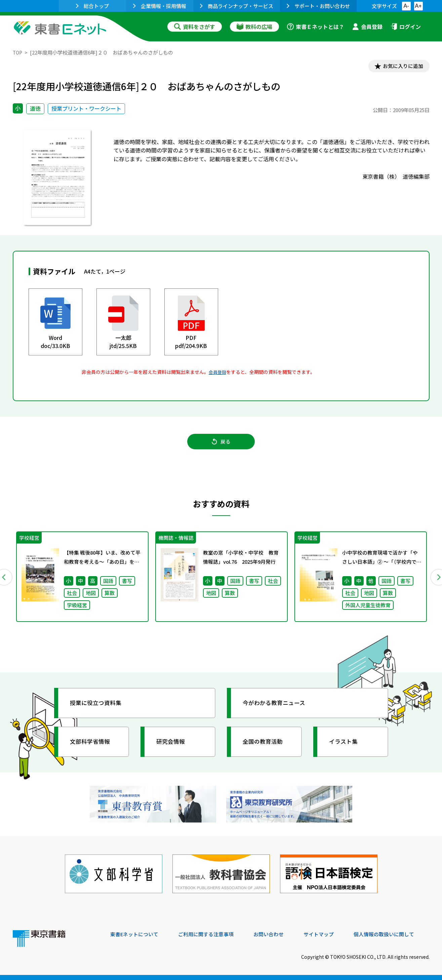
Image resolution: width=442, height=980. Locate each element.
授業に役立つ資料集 (99, 709)
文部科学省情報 (93, 747)
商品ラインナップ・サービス (237, 6)
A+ (418, 6)
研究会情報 (173, 747)
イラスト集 (346, 747)
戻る (221, 445)
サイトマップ (329, 934)
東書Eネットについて (136, 934)
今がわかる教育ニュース (277, 709)
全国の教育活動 (266, 747)
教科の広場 (254, 27)
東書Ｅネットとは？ (316, 27)
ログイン (406, 27)
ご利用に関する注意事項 (211, 934)
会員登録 (367, 27)
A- (406, 6)
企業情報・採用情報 (160, 6)
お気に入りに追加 (400, 67)
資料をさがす (195, 27)
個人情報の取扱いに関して (397, 934)
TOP (18, 52)
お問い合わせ (277, 934)
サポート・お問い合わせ (318, 6)
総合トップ (92, 6)
